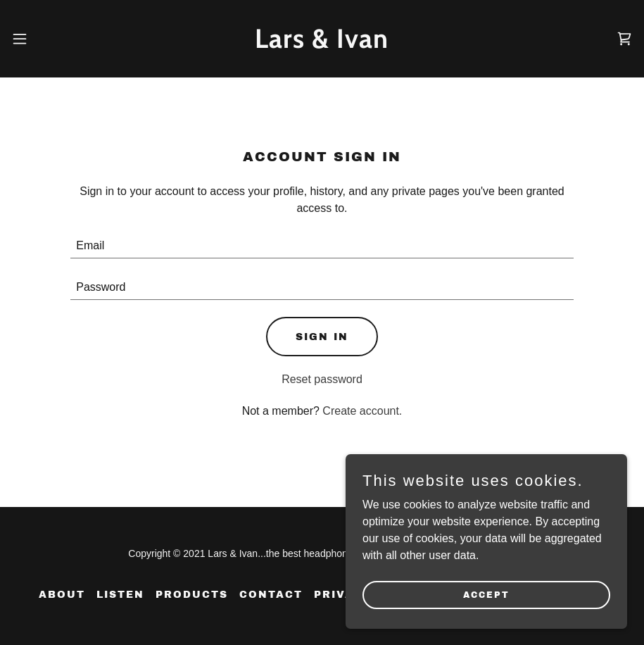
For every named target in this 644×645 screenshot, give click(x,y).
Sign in (322, 337)
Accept (486, 623)
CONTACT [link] (271, 595)
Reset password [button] (322, 379)
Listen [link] (120, 595)
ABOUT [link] (62, 595)
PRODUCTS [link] (192, 595)
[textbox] (322, 246)
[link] (322, 44)
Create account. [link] (362, 411)
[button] (22, 39)
